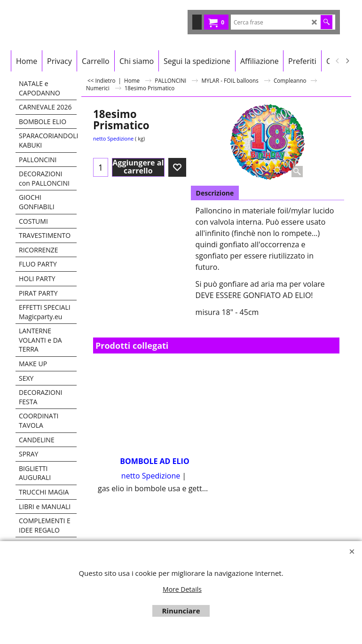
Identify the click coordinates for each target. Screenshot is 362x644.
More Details (182, 589)
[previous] (338, 61)
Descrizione (215, 193)
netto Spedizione (113, 138)
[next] (347, 61)
